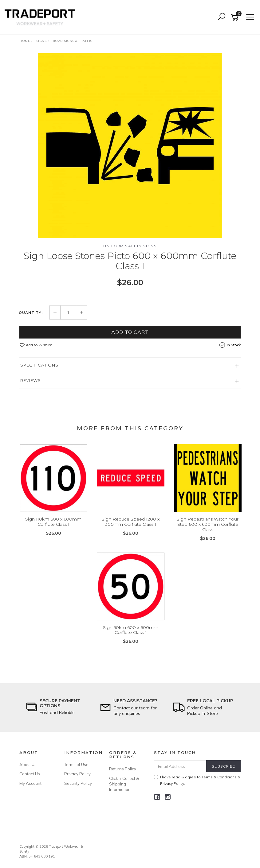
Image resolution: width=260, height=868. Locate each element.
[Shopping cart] (236, 17)
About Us (28, 765)
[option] (130, 146)
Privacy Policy (77, 774)
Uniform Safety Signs (130, 246)
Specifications (39, 365)
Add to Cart (130, 332)
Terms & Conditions (219, 777)
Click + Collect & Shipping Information (124, 784)
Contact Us (30, 774)
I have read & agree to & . (197, 780)
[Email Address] (180, 766)
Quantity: (31, 313)
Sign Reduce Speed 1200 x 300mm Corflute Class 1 (131, 522)
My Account (30, 783)
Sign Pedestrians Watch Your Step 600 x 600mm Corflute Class (208, 524)
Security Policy (78, 783)
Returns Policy (123, 769)
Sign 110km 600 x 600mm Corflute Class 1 (53, 522)
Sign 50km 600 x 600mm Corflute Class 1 (131, 630)
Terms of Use (76, 765)
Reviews (31, 380)
